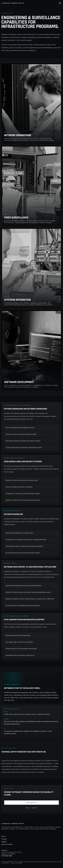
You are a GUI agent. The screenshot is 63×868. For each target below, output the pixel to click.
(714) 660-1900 (7, 856)
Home (3, 836)
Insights (4, 842)
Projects (4, 839)
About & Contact (32, 808)
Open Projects (32, 803)
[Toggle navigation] (60, 3)
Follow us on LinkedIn (16, 863)
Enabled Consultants (13, 3)
